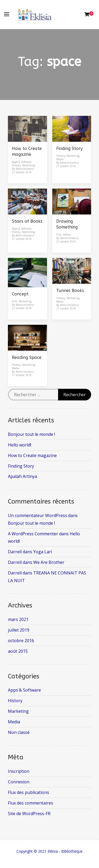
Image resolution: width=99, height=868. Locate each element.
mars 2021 (18, 619)
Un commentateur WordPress (37, 515)
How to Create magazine (32, 455)
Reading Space (27, 357)
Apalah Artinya (22, 476)
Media (60, 159)
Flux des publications (29, 792)
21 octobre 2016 (22, 172)
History (16, 165)
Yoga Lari (43, 552)
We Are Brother (49, 562)
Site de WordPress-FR (29, 814)
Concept (20, 294)
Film (59, 235)
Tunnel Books (70, 291)
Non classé (19, 732)
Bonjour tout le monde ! (31, 434)
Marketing (29, 165)
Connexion (19, 782)
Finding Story (69, 149)
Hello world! (20, 445)
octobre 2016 (21, 641)
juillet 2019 (19, 630)
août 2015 (18, 651)
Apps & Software (22, 162)
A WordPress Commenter (33, 534)
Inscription (19, 771)
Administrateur (25, 169)
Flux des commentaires (30, 803)
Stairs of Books (27, 221)
